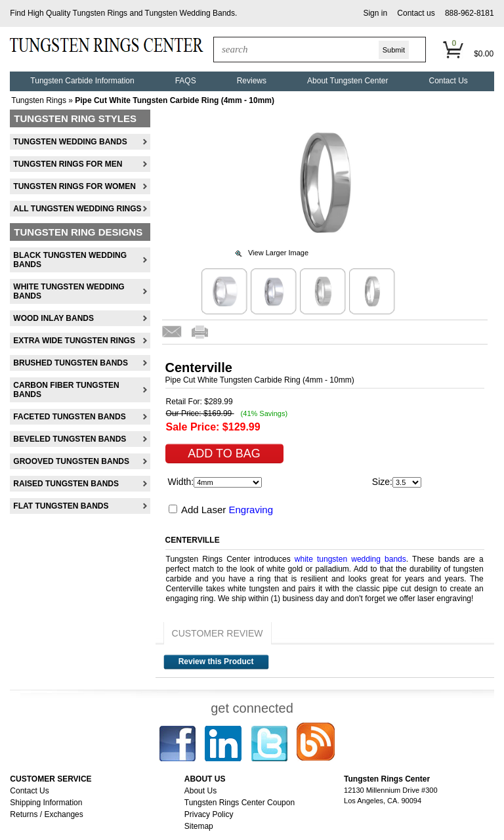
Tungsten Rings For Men (68, 164)
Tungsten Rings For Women (74, 186)
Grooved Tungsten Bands (71, 461)
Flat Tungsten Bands (61, 506)
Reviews (252, 81)
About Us (200, 791)
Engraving (251, 510)
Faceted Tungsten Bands (69, 417)
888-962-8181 (470, 13)
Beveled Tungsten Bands (70, 439)
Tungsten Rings (100, 13)
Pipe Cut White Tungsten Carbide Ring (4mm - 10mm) (175, 100)
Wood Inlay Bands (53, 318)
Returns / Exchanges (46, 814)
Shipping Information (46, 803)
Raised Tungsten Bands (66, 484)
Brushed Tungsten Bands (71, 363)
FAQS (186, 81)
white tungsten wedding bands (350, 559)
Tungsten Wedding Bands (190, 13)
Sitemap (199, 826)
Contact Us (448, 81)
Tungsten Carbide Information (82, 81)
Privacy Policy (209, 814)
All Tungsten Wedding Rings (77, 209)
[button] (375, 13)
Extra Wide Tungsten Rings (74, 341)
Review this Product (216, 661)
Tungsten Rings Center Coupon (240, 803)
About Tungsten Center (347, 81)
